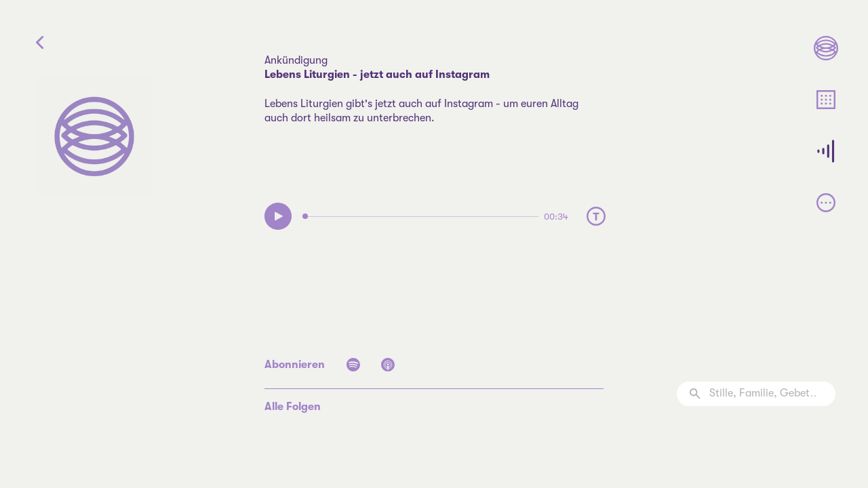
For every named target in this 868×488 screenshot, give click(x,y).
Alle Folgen (293, 407)
